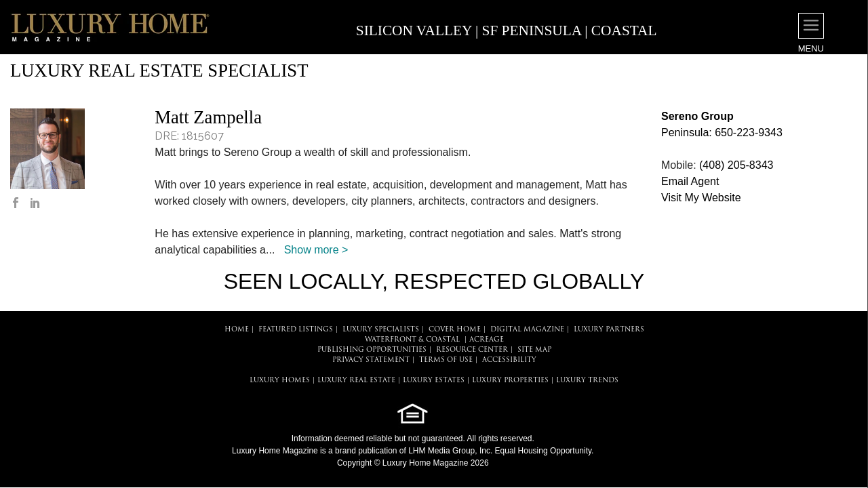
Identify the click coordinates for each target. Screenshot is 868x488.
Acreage (487, 340)
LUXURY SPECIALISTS (381, 330)
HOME (237, 330)
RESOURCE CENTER (472, 350)
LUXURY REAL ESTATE (356, 381)
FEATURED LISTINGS (296, 330)
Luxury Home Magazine (275, 451)
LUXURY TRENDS (587, 381)
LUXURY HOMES (280, 381)
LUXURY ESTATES (434, 381)
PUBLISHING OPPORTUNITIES (372, 350)
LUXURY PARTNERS (609, 330)
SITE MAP (534, 350)
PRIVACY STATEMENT (371, 360)
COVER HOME (455, 330)
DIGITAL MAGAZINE (527, 330)
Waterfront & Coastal (412, 340)
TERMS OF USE (446, 360)
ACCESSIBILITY (509, 360)
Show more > (316, 250)
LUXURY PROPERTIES (510, 381)
